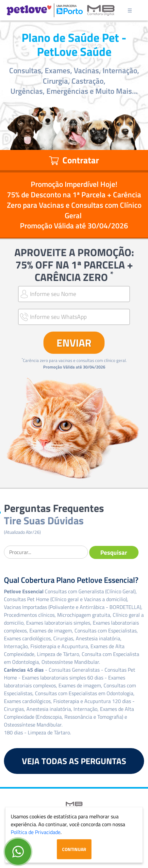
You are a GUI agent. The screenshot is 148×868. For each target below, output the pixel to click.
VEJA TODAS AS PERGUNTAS (74, 761)
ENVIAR (74, 343)
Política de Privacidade (36, 832)
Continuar (74, 849)
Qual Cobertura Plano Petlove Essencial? (71, 580)
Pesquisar (114, 552)
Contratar (74, 160)
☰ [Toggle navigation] (130, 10)
